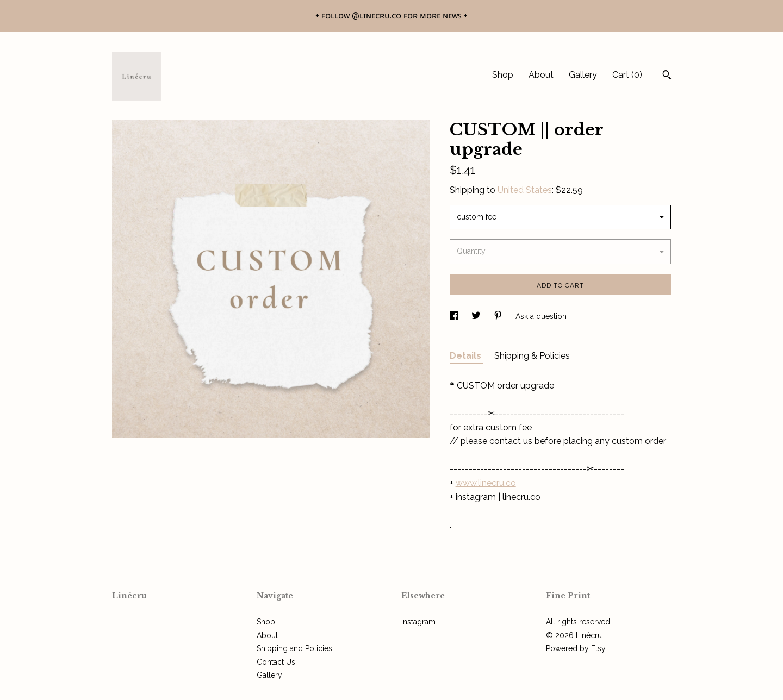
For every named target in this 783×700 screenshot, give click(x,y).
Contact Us (276, 662)
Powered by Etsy (576, 648)
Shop (503, 75)
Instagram (418, 622)
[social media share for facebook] (455, 316)
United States (525, 190)
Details (467, 356)
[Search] (667, 76)
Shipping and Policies (294, 648)
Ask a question (541, 316)
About (541, 75)
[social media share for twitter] (477, 316)
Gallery (583, 75)
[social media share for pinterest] (499, 316)
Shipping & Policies (532, 356)
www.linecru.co (486, 483)
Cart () (627, 75)
